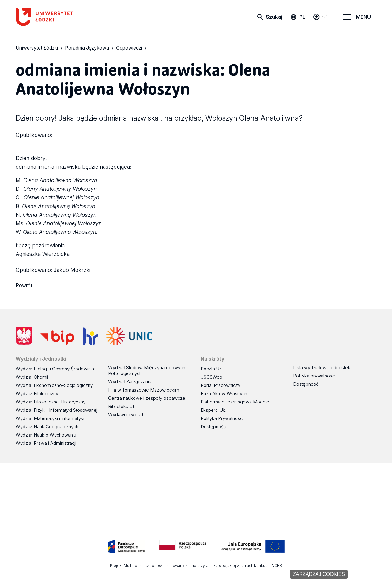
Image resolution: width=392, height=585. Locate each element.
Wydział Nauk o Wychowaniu (46, 435)
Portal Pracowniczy (221, 385)
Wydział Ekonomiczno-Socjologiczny (54, 385)
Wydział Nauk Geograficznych (47, 427)
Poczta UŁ (211, 369)
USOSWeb (211, 377)
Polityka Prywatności (222, 418)
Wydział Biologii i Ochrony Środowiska (56, 369)
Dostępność (213, 427)
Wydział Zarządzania (130, 382)
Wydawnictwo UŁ (126, 415)
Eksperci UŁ (213, 410)
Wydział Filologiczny (37, 394)
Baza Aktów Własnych (224, 394)
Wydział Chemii (32, 377)
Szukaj (274, 17)
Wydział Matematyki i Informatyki (50, 418)
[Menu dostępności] (320, 17)
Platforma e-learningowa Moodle (235, 402)
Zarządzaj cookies (319, 574)
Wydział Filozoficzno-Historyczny (51, 402)
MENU (363, 17)
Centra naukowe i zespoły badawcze (147, 398)
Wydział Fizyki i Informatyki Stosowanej (57, 410)
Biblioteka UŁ (122, 406)
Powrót (24, 285)
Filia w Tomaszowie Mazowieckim (144, 390)
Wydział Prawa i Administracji (46, 443)
